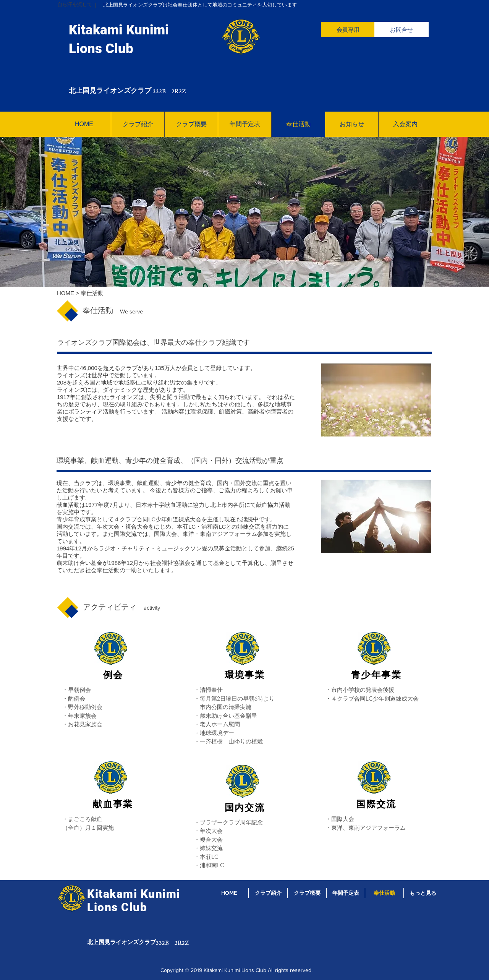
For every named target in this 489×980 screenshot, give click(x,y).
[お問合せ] (402, 29)
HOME (66, 293)
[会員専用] (348, 29)
